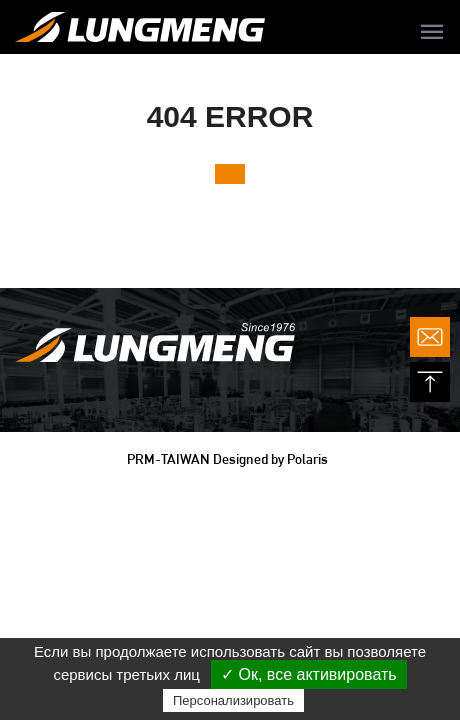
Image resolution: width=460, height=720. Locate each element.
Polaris (307, 459)
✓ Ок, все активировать (309, 674)
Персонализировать (233, 700)
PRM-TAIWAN (168, 459)
